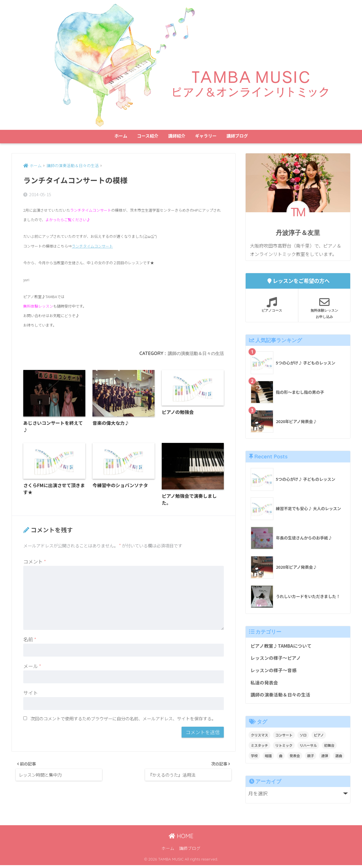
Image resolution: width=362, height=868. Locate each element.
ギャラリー (206, 136)
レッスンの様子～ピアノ (277, 659)
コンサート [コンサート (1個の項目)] (284, 738)
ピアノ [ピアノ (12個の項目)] (319, 738)
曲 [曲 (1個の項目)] (281, 758)
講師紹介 (177, 136)
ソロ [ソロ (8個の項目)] (303, 738)
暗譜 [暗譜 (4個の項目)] (268, 758)
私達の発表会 (265, 685)
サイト (31, 695)
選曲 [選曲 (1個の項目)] (339, 758)
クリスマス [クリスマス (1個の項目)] (259, 738)
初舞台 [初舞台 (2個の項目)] (329, 748)
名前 (30, 642)
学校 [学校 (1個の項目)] (254, 758)
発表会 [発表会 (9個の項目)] (295, 758)
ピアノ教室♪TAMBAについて (283, 646)
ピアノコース (272, 305)
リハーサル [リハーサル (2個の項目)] (308, 748)
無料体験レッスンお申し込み (324, 308)
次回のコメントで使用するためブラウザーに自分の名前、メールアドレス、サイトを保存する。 (123, 720)
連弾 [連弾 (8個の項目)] (325, 758)
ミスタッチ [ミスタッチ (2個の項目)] (259, 748)
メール (32, 668)
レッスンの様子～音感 (275, 672)
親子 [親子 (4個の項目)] (311, 758)
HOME (181, 839)
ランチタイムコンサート (92, 246)
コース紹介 (148, 136)
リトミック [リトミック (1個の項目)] (284, 748)
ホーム (121, 136)
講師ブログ (237, 136)
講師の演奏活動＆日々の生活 (194, 354)
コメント (35, 564)
